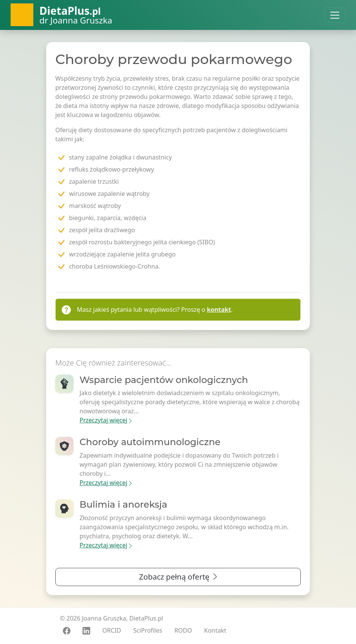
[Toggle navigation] (335, 15)
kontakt (219, 309)
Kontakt (215, 630)
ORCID (112, 630)
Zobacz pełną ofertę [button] (179, 577)
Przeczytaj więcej (106, 420)
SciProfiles (148, 630)
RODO (183, 630)
